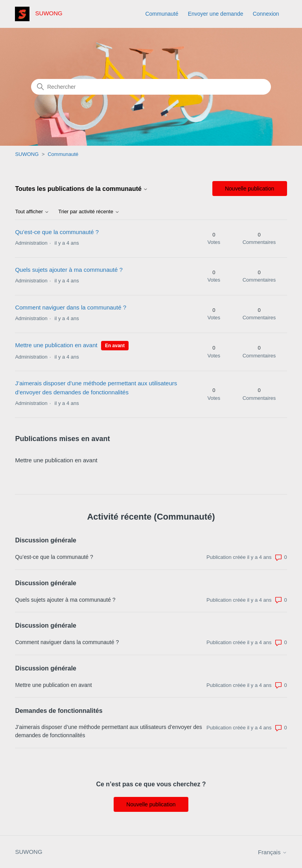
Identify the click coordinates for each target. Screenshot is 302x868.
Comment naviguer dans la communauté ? (71, 307)
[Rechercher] (151, 87)
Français (273, 852)
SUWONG (27, 154)
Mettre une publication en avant (56, 345)
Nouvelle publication (250, 189)
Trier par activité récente (89, 212)
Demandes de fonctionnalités (59, 711)
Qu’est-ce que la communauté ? (57, 232)
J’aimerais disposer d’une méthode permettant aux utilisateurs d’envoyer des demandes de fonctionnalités (108, 731)
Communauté (162, 14)
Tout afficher (32, 212)
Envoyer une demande (216, 14)
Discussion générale (46, 540)
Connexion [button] (266, 14)
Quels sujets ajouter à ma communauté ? (69, 270)
